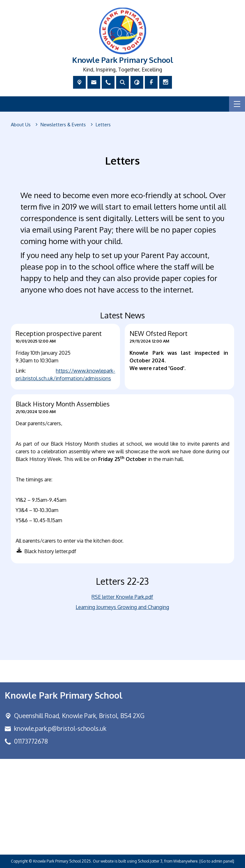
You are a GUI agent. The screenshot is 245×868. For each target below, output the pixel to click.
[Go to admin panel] (217, 861)
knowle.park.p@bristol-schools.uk (60, 728)
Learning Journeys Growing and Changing (123, 607)
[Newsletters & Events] (63, 125)
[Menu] (237, 104)
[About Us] (21, 125)
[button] (45, 553)
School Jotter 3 (150, 861)
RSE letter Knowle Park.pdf (123, 597)
